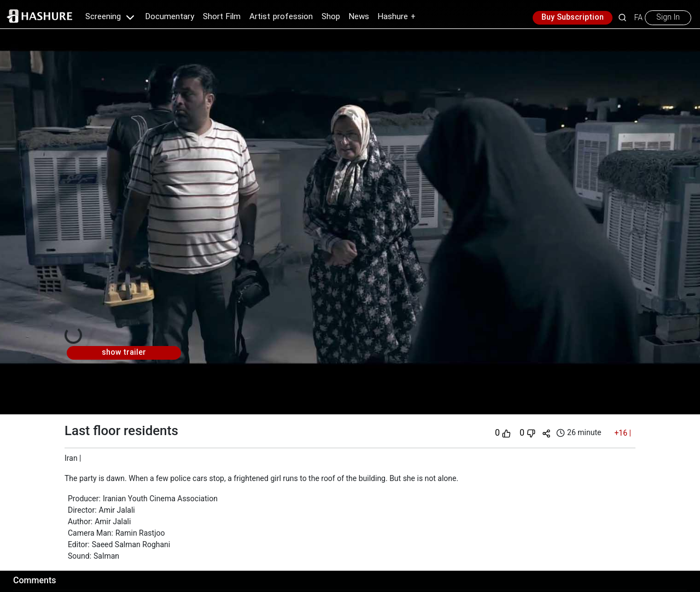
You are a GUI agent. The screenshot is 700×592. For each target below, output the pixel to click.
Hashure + (397, 17)
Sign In (668, 17)
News (359, 17)
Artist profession (281, 17)
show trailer (124, 353)
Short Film (222, 17)
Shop (331, 17)
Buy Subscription (573, 17)
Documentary (170, 17)
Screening (111, 17)
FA (638, 17)
